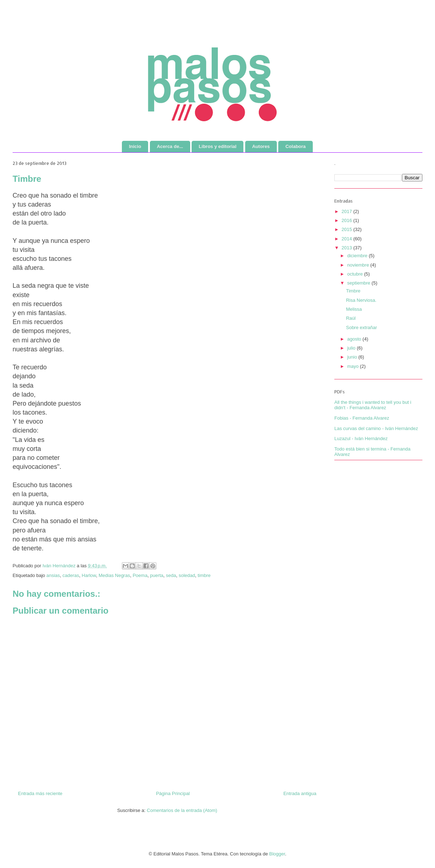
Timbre (353, 291)
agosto (355, 339)
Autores (261, 146)
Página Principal (173, 793)
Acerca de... (170, 146)
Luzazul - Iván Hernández (361, 438)
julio (352, 348)
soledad (187, 575)
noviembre (359, 265)
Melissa (354, 309)
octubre (356, 274)
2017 (347, 211)
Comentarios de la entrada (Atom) (182, 810)
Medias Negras (114, 575)
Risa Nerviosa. (361, 300)
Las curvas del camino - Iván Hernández (376, 428)
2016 (347, 220)
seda (171, 575)
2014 (347, 239)
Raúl (351, 318)
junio (353, 357)
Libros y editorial (218, 146)
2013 (347, 248)
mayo (354, 366)
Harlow (89, 575)
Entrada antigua (300, 793)
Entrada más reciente (40, 793)
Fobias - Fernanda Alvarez (362, 418)
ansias (53, 575)
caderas (71, 575)
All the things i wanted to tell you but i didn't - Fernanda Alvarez (373, 405)
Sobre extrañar (361, 327)
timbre (204, 575)
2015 (347, 229)
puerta (157, 575)
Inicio (135, 146)
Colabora (296, 146)
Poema (140, 575)
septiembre (360, 283)
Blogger (277, 854)
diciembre (358, 256)
